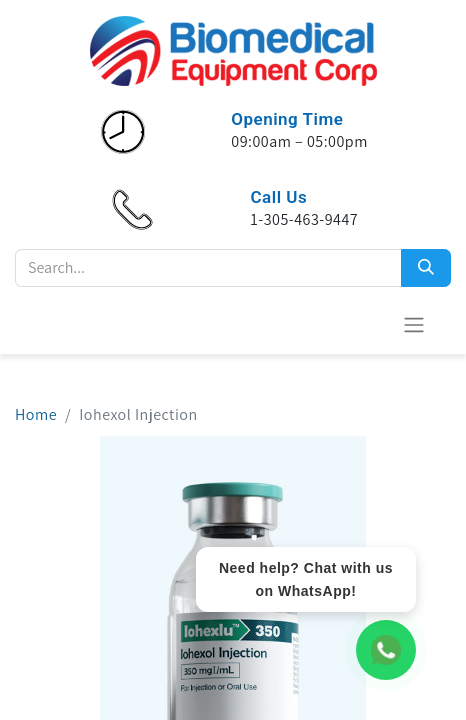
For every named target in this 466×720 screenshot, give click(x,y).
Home (36, 414)
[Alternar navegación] (414, 324)
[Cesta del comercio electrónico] (365, 324)
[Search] (426, 268)
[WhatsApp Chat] (386, 650)
